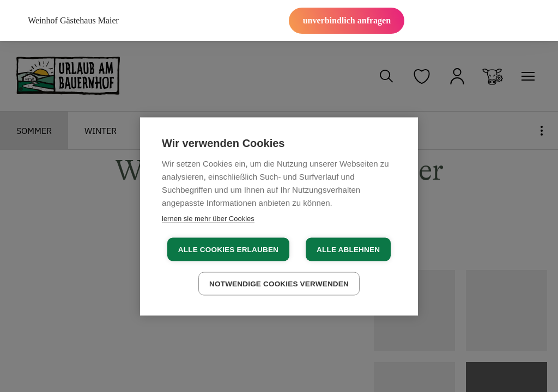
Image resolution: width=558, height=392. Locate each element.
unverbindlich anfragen (347, 20)
